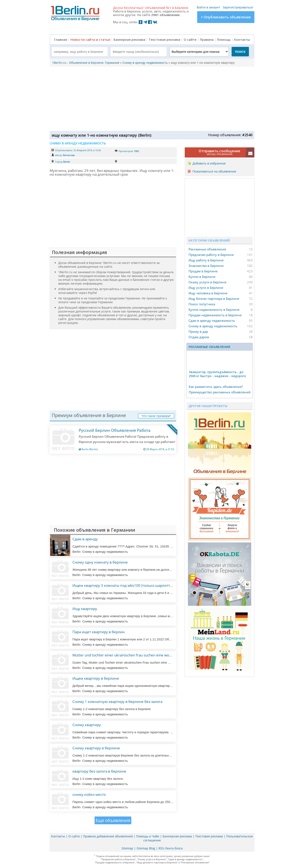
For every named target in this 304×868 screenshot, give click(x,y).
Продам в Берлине (203, 271)
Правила (207, 39)
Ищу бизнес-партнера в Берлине (214, 299)
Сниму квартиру (87, 725)
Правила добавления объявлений (108, 836)
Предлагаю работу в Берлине (211, 255)
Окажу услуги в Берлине (207, 282)
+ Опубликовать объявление (226, 17)
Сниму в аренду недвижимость (213, 326)
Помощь (224, 39)
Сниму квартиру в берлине (96, 748)
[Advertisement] (151, 98)
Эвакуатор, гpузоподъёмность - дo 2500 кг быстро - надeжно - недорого (217, 374)
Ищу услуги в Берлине (206, 288)
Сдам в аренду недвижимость (212, 321)
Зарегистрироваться (238, 7)
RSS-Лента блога (171, 848)
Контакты (242, 39)
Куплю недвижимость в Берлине (214, 310)
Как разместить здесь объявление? (216, 387)
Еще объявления (113, 820)
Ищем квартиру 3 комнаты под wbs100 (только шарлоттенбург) (128, 585)
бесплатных (134, 8)
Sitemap (127, 848)
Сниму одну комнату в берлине (100, 562)
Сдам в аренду (85, 539)
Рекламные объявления (207, 249)
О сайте (190, 39)
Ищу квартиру (85, 609)
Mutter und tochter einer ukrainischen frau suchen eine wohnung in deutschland (138, 655)
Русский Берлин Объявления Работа (115, 430)
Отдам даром (199, 337)
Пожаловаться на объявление (214, 171)
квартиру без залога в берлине (99, 771)
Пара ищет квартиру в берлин (99, 632)
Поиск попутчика (202, 304)
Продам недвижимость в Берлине (215, 315)
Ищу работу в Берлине (206, 260)
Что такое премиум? (156, 416)
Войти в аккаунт (208, 7)
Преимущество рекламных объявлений (220, 392)
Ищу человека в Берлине (208, 293)
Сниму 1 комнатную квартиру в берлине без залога (117, 702)
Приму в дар (198, 331)
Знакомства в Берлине (206, 266)
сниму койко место (89, 794)
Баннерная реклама (129, 39)
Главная (61, 39)
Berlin (67, 162)
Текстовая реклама (164, 39)
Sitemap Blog (146, 848)
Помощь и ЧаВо (148, 836)
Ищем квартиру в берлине (96, 678)
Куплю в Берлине (202, 277)
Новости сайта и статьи (90, 39)
